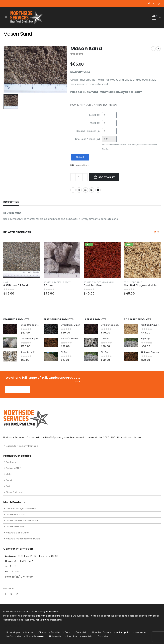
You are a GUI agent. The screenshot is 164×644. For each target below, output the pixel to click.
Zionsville (103, 637)
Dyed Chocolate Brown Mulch (22, 521)
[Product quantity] (79, 177)
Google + (92, 190)
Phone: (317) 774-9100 (19, 577)
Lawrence (140, 633)
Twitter (79, 190)
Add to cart (107, 177)
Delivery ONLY (50, 282)
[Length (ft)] (109, 115)
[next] (158, 49)
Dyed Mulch (102, 282)
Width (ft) (95, 123)
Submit (80, 157)
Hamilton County (102, 633)
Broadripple (13, 633)
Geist (67, 633)
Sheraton (72, 637)
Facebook (73, 190)
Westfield (87, 637)
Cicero (42, 633)
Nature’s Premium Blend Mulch (23, 539)
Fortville (55, 633)
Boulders (11, 462)
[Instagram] (158, 4)
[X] (154, 4)
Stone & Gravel (64, 282)
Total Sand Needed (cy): (88, 139)
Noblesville (55, 637)
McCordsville (14, 637)
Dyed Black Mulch (16, 515)
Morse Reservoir (35, 637)
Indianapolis (123, 633)
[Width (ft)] (109, 123)
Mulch (112, 282)
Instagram (17, 594)
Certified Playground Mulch (21, 509)
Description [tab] (11, 202)
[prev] (153, 49)
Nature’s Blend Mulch (17, 533)
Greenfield (81, 633)
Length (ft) (95, 115)
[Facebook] (149, 4)
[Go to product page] (22, 260)
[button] (6, 17)
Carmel (29, 633)
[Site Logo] (27, 17)
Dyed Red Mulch (15, 527)
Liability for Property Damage (22, 446)
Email (98, 190)
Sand (6, 282)
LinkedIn (86, 190)
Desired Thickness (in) (89, 131)
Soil (8, 487)
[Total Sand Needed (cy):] (109, 139)
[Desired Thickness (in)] (109, 131)
